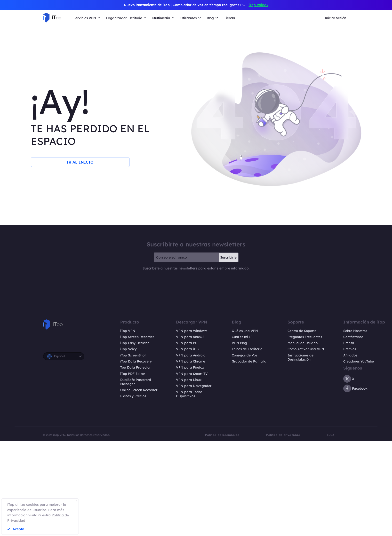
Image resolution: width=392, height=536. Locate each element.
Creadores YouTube (359, 361)
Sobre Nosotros (355, 331)
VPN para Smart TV (192, 374)
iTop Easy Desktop (135, 343)
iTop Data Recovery (136, 361)
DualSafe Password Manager (136, 382)
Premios (350, 349)
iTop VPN (128, 331)
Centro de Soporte (302, 331)
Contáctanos (353, 337)
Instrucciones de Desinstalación (300, 357)
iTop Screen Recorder (137, 337)
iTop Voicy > (259, 5)
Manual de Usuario (303, 343)
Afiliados (350, 355)
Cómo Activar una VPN (306, 349)
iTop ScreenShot (133, 355)
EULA (331, 435)
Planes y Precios (133, 396)
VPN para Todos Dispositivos (189, 394)
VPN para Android (191, 355)
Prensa (349, 343)
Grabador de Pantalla (249, 361)
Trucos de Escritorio (247, 349)
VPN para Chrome (191, 361)
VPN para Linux (189, 380)
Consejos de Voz (245, 355)
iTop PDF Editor (133, 374)
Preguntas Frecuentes (305, 337)
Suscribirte (228, 257)
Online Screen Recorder (139, 390)
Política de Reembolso (222, 435)
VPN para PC (187, 343)
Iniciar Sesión (335, 18)
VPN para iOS (187, 349)
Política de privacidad (283, 435)
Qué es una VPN (245, 331)
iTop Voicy (128, 349)
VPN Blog (239, 343)
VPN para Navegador (194, 386)
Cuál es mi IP (242, 337)
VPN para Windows (192, 331)
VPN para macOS (190, 337)
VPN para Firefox (190, 367)
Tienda (230, 18)
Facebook (355, 388)
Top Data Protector (135, 367)
